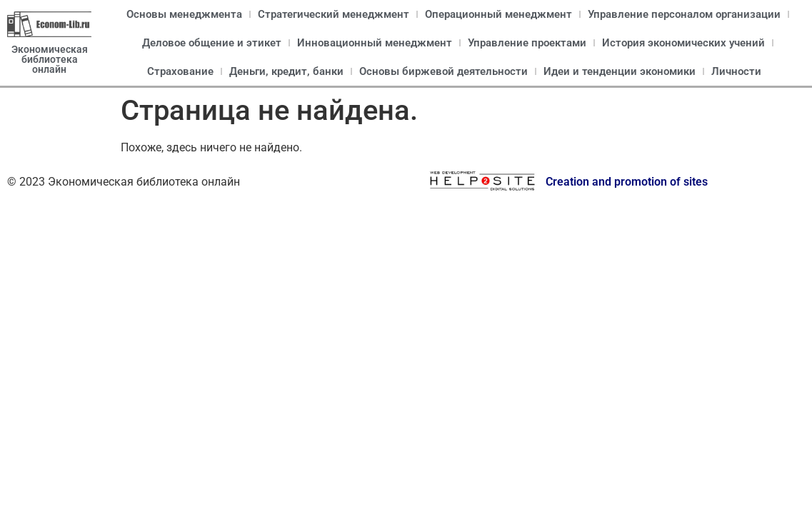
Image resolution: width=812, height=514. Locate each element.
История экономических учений (683, 43)
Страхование (180, 71)
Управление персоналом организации (684, 14)
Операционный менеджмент (498, 14)
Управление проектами (527, 43)
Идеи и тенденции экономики (620, 71)
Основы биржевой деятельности (443, 71)
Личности (736, 71)
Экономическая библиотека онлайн (50, 59)
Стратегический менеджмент (334, 14)
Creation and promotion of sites (627, 182)
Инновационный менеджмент (375, 43)
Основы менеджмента (184, 14)
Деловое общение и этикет (212, 43)
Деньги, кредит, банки (286, 71)
